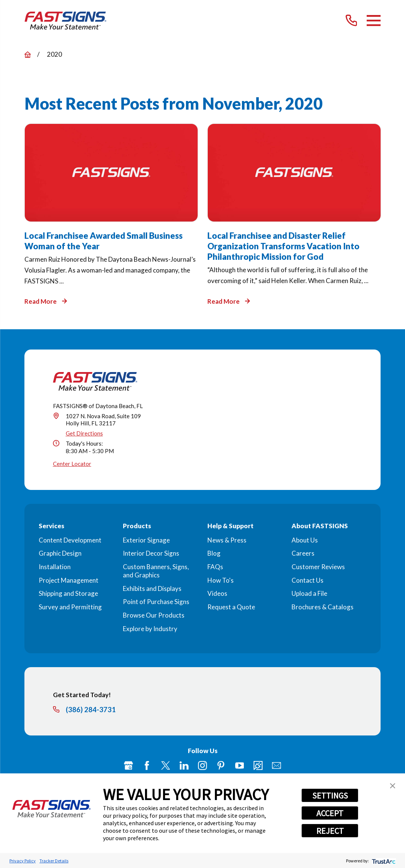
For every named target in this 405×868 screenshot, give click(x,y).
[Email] (277, 766)
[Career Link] (258, 766)
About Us (305, 540)
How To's (221, 580)
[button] (393, 786)
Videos (217, 593)
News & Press (227, 540)
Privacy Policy (23, 861)
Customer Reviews (318, 567)
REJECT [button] (330, 831)
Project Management (69, 580)
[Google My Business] (128, 766)
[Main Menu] (374, 20)
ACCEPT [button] (330, 813)
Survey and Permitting (70, 607)
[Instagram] (202, 766)
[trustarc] (383, 861)
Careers (303, 553)
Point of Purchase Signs (156, 602)
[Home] (66, 21)
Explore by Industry (150, 629)
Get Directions (84, 433)
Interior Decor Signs (151, 553)
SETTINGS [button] (330, 796)
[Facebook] (147, 766)
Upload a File (309, 593)
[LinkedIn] (184, 766)
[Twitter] (166, 766)
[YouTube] (240, 766)
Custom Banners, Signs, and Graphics (156, 571)
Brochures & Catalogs (323, 607)
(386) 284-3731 (91, 710)
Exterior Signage (146, 540)
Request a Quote (231, 607)
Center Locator (72, 464)
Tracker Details (54, 861)
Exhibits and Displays (152, 588)
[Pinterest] (221, 766)
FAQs (215, 567)
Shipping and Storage (68, 593)
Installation (55, 567)
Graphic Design (60, 553)
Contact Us (308, 580)
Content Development (70, 540)
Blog (214, 553)
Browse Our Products (154, 615)
